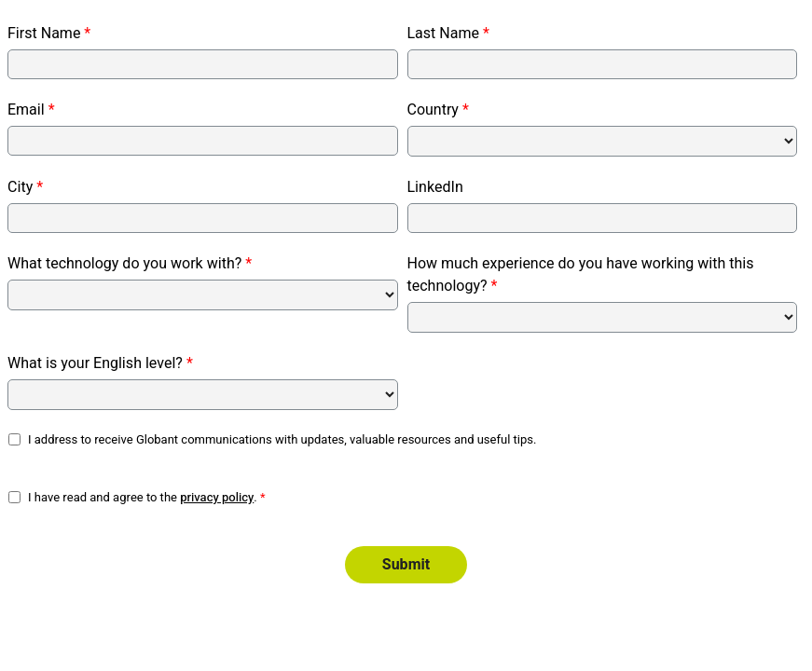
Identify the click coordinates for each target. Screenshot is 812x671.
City (20, 187)
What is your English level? (95, 363)
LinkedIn (435, 187)
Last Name (443, 34)
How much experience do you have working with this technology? (581, 275)
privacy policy (217, 497)
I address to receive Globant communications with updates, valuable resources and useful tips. (282, 439)
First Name (44, 34)
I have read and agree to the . (143, 497)
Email (26, 110)
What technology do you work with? (124, 264)
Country (433, 110)
